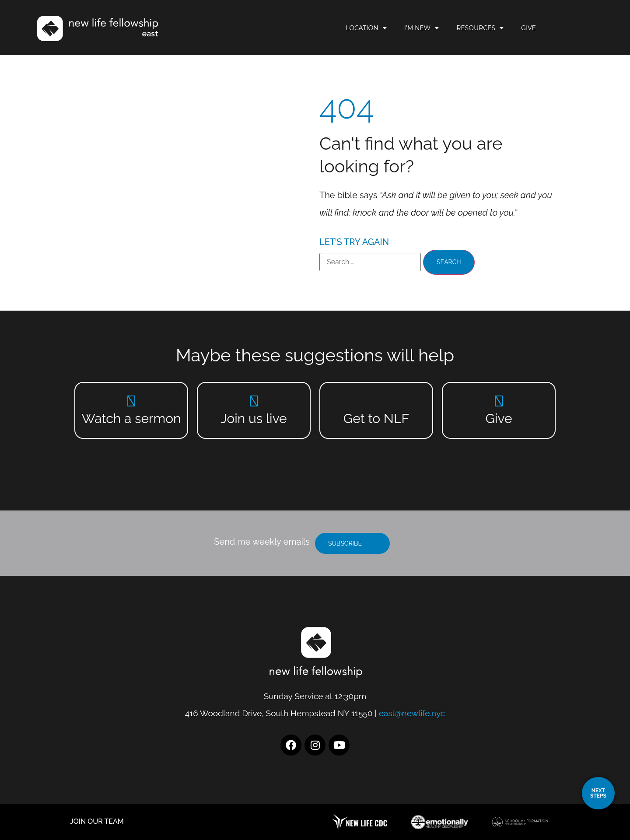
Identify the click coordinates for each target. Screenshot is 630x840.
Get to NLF (376, 418)
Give (562, 28)
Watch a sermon (131, 418)
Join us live (254, 418)
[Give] (499, 401)
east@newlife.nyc (412, 713)
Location (400, 28)
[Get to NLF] (376, 401)
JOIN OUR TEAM (97, 821)
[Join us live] (254, 401)
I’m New (455, 28)
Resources (514, 28)
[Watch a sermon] (131, 401)
